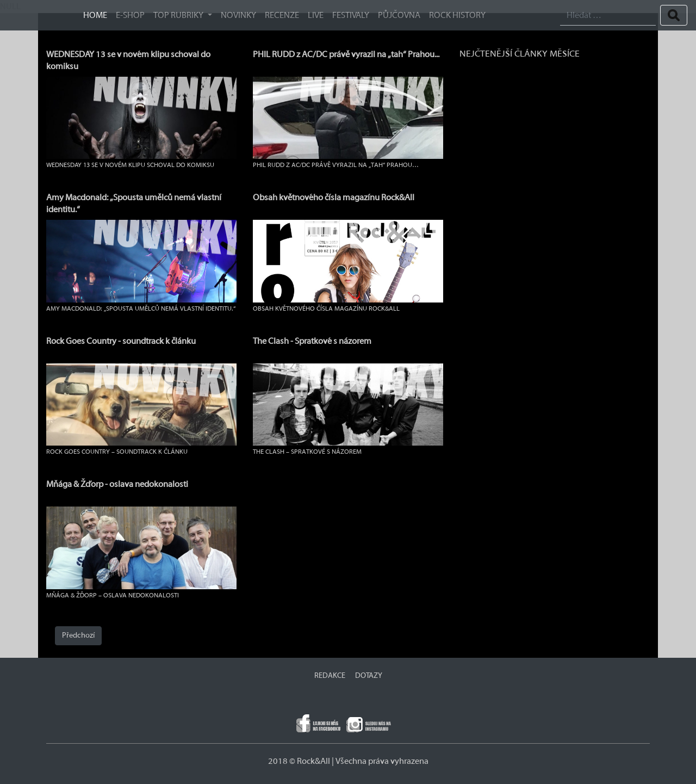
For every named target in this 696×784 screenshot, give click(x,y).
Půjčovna (399, 15)
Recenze (282, 15)
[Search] (608, 16)
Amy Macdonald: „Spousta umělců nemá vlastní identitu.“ (141, 308)
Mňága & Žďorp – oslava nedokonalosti (113, 595)
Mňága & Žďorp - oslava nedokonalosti (117, 484)
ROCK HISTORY (457, 15)
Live (316, 15)
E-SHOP (130, 15)
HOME (95, 15)
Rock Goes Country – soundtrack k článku (117, 452)
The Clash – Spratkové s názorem (307, 452)
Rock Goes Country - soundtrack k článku (121, 341)
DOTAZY (369, 676)
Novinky (238, 15)
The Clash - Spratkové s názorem (312, 341)
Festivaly (351, 15)
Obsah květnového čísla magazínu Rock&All (334, 197)
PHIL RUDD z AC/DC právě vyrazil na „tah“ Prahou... (346, 54)
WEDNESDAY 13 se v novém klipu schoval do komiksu (130, 165)
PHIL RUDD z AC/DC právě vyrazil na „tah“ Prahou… (336, 165)
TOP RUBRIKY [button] (179, 15)
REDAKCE (330, 676)
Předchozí (78, 635)
